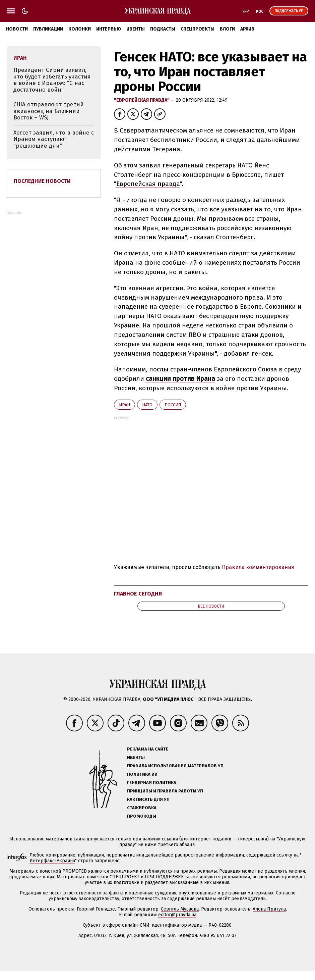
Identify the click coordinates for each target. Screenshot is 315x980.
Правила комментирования (258, 567)
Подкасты (163, 29)
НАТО (147, 405)
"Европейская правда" (142, 100)
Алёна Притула (269, 909)
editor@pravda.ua (177, 915)
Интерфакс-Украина (52, 861)
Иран (124, 405)
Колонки (80, 29)
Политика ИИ (142, 774)
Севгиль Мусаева (180, 909)
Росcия (173, 405)
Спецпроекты (198, 29)
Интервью (109, 29)
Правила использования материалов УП (175, 766)
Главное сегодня (138, 594)
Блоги (227, 29)
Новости (17, 29)
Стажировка (142, 808)
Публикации (48, 29)
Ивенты (136, 29)
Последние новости (42, 181)
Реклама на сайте (148, 749)
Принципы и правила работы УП (165, 791)
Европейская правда (148, 184)
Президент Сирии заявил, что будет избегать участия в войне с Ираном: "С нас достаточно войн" (52, 80)
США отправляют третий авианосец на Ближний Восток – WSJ (49, 111)
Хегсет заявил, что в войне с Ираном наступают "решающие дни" (54, 139)
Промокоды (142, 816)
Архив (247, 29)
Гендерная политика (152, 783)
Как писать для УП (148, 799)
